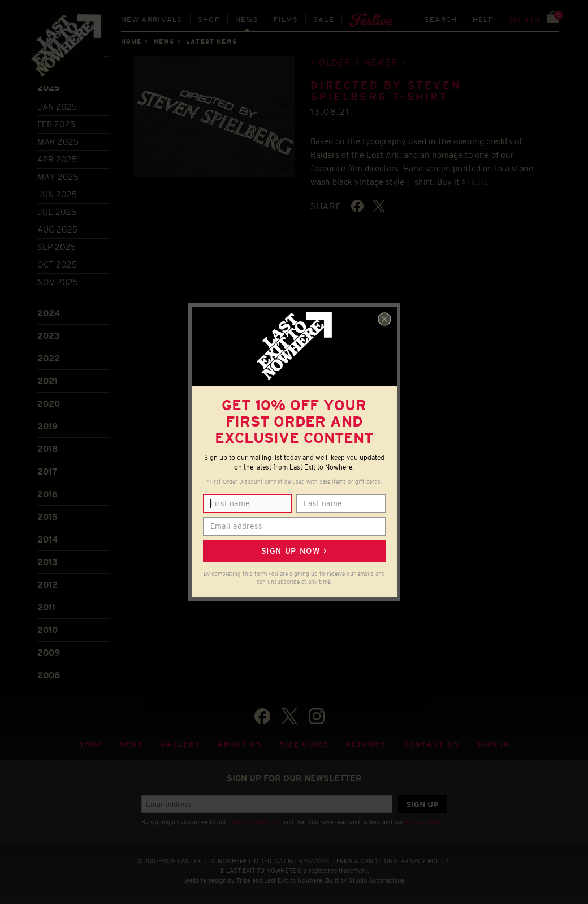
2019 (47, 426)
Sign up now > (294, 551)
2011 (46, 607)
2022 (49, 358)
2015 (47, 517)
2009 (49, 653)
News (247, 20)
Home (131, 41)
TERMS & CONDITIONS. (366, 861)
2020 (49, 404)
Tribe (243, 880)
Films (286, 20)
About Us (240, 744)
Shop (209, 20)
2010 (47, 630)
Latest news (211, 41)
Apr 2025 (57, 159)
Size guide (304, 744)
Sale (324, 20)
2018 (48, 449)
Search (441, 20)
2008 (49, 675)
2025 (49, 87)
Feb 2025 (56, 124)
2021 (47, 381)
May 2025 (58, 177)
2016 (47, 494)
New (152, 20)
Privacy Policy (425, 822)
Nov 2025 (58, 282)
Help (483, 20)
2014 (47, 539)
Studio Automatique (377, 880)
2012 (47, 585)
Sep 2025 (57, 247)
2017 (47, 472)
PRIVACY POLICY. (425, 861)
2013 (47, 562)
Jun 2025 (57, 194)
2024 (49, 313)
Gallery (180, 744)
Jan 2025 (57, 107)
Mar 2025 (58, 142)
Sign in (524, 20)
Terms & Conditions (255, 822)
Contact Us (431, 744)
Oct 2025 (57, 264)
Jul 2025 (57, 212)
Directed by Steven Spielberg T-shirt (386, 91)
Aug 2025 (57, 229)
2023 (49, 336)
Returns (366, 744)
